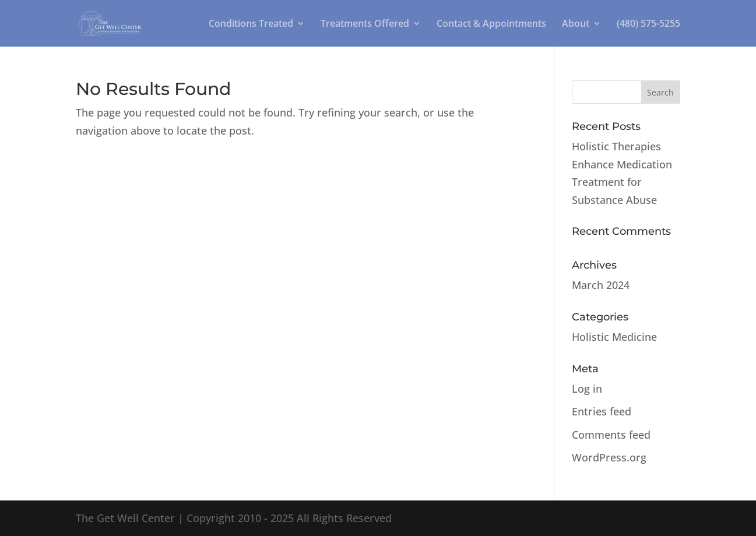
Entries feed (602, 411)
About (576, 24)
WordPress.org (609, 457)
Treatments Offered (365, 24)
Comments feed (611, 435)
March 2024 (601, 285)
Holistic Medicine (614, 337)
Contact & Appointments (491, 24)
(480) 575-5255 (648, 24)
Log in (587, 389)
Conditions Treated (251, 24)
